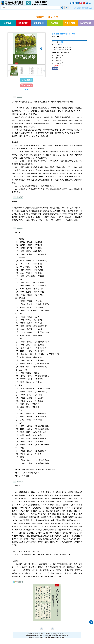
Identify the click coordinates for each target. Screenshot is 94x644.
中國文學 (63, 34)
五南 (61, 45)
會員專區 (84, 8)
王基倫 (61, 42)
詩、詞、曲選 (70, 34)
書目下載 (79, 8)
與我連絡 (90, 8)
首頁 (75, 8)
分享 (27, 89)
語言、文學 (56, 34)
